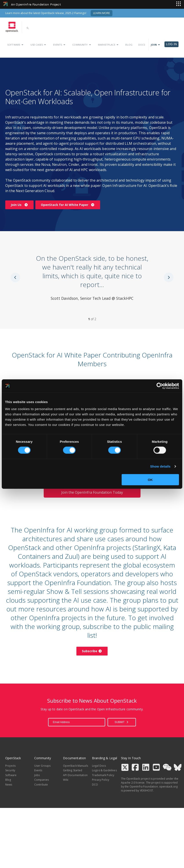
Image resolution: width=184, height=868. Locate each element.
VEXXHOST (146, 790)
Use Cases (39, 45)
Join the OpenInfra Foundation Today (92, 492)
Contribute (41, 785)
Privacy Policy (101, 780)
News (9, 785)
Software (16, 45)
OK (150, 480)
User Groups (42, 766)
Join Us (19, 205)
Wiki (66, 780)
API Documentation (75, 775)
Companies (41, 780)
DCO (95, 785)
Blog (129, 45)
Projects (10, 766)
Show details (160, 466)
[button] (28, 29)
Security (10, 770)
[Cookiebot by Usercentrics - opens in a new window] (160, 386)
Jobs (37, 775)
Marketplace (109, 45)
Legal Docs (99, 766)
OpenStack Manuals (76, 766)
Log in (171, 44)
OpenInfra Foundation (144, 787)
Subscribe (92, 651)
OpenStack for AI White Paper (68, 205)
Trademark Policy (103, 775)
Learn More (102, 13)
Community (82, 45)
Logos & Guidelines (104, 770)
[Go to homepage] (12, 27)
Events (60, 45)
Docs (142, 45)
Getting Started (73, 770)
